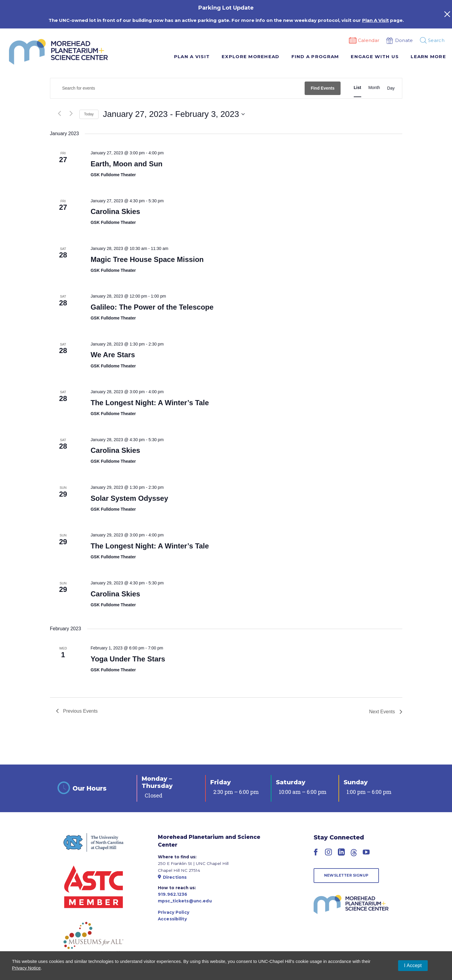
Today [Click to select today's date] (89, 114)
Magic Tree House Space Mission (147, 259)
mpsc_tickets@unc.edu (185, 901)
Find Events (322, 88)
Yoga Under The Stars (128, 659)
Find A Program (315, 56)
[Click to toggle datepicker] (174, 114)
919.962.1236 (173, 894)
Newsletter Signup (346, 875)
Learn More (428, 56)
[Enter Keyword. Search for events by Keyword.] (178, 88)
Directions (172, 877)
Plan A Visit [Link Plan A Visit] (375, 20)
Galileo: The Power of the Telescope (152, 307)
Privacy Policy (174, 912)
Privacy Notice (26, 968)
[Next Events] (71, 114)
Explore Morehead (250, 56)
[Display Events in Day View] (391, 88)
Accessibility (172, 919)
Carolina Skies (115, 211)
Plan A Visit (192, 56)
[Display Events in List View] (357, 88)
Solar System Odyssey (129, 498)
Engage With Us (375, 56)
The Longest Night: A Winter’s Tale (150, 403)
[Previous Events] (60, 114)
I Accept (413, 965)
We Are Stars (113, 355)
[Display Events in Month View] (374, 88)
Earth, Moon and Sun (126, 164)
